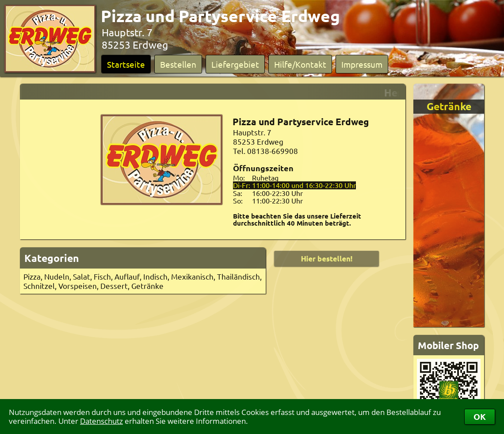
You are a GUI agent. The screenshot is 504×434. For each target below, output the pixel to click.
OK (480, 417)
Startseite (126, 64)
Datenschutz (101, 421)
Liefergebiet (235, 64)
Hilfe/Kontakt (300, 64)
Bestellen (178, 64)
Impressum (362, 64)
